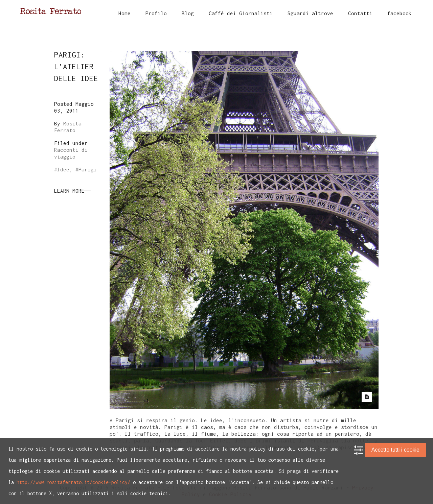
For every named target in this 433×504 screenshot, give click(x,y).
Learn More (69, 191)
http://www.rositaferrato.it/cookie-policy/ (73, 482)
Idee (63, 169)
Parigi (88, 169)
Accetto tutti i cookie (395, 450)
